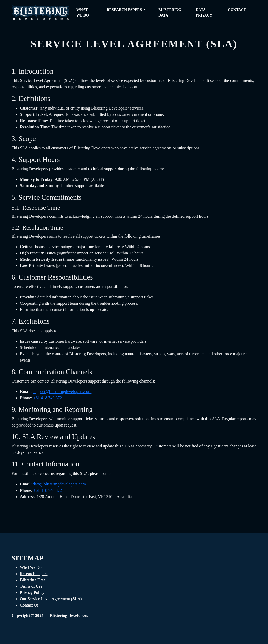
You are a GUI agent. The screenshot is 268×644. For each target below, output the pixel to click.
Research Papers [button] (125, 10)
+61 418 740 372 (48, 398)
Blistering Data (170, 13)
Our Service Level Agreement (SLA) (51, 599)
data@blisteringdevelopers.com (59, 484)
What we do (83, 13)
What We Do (31, 567)
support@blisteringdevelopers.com (62, 392)
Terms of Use (31, 586)
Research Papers (34, 574)
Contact (237, 10)
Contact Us (29, 605)
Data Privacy (204, 13)
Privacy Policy (32, 593)
